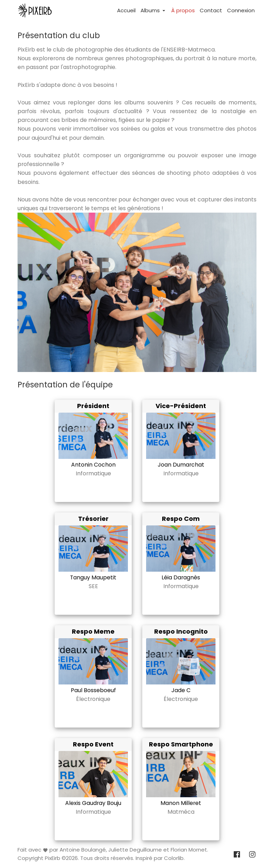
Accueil (126, 10)
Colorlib (174, 858)
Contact (211, 10)
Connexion (241, 10)
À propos (183, 10)
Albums (153, 10)
